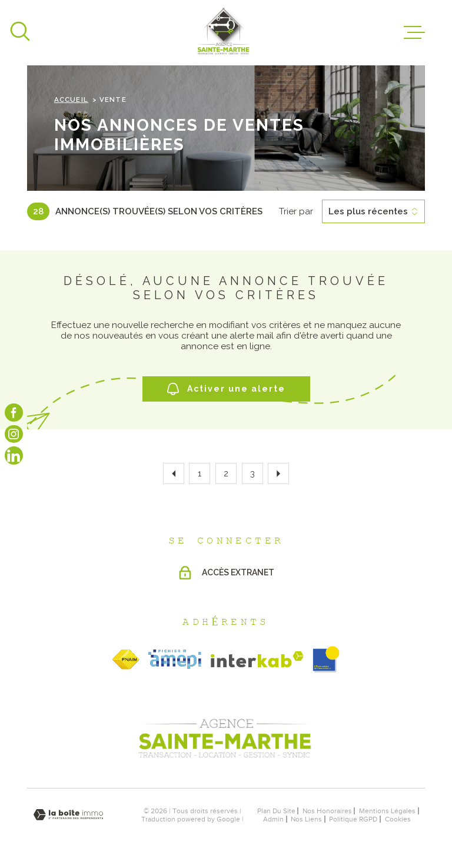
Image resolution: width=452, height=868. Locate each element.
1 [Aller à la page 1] (200, 473)
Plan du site (276, 811)
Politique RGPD (353, 819)
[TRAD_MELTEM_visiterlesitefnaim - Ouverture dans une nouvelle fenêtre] (126, 660)
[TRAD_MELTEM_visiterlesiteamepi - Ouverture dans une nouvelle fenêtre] (175, 660)
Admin (273, 819)
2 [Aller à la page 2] (226, 473)
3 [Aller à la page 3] (252, 473)
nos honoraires (327, 811)
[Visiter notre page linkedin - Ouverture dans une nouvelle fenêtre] (14, 455)
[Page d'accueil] (224, 33)
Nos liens (306, 819)
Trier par (296, 211)
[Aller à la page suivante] (278, 473)
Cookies (398, 819)
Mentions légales (387, 811)
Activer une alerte (226, 389)
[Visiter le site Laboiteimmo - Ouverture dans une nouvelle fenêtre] (68, 815)
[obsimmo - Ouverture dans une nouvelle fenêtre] (326, 660)
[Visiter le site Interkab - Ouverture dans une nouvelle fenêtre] (257, 660)
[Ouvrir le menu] (414, 32)
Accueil (71, 100)
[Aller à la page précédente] (174, 473)
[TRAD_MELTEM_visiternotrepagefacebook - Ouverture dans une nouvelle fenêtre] (14, 413)
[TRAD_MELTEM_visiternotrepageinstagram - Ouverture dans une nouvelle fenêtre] (14, 434)
